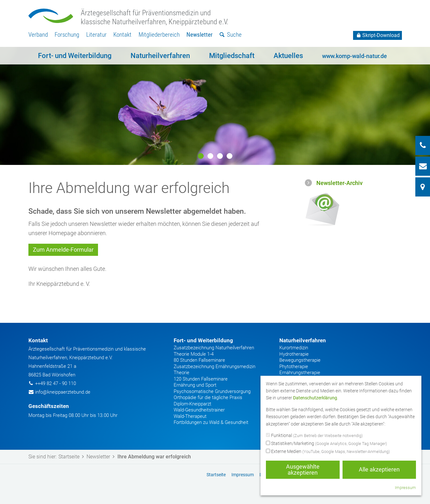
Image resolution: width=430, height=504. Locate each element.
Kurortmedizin (294, 348)
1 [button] (201, 156)
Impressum (405, 488)
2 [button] (210, 156)
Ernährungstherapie (300, 373)
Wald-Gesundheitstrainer (199, 410)
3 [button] (220, 156)
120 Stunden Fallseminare (201, 379)
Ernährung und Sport (195, 385)
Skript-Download (377, 35)
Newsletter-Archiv (339, 183)
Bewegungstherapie (300, 360)
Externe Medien (328, 452)
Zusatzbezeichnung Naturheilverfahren (214, 348)
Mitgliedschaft (232, 56)
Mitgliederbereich (159, 35)
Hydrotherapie (294, 354)
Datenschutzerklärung (315, 398)
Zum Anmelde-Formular (63, 250)
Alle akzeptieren (379, 469)
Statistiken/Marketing (326, 444)
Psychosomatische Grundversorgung (212, 391)
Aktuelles (288, 56)
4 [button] (230, 156)
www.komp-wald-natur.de (355, 56)
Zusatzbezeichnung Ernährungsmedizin (215, 367)
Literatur (96, 35)
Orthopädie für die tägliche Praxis (208, 397)
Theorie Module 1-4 (194, 354)
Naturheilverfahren (160, 56)
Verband (38, 35)
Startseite (72, 457)
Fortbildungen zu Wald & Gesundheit (211, 422)
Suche (231, 35)
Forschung (67, 35)
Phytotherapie (294, 367)
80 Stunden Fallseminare (199, 360)
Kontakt (122, 35)
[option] (215, 106)
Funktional (314, 436)
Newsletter (200, 35)
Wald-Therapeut (190, 416)
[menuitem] (38, 35)
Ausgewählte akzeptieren (303, 470)
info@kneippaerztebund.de (63, 392)
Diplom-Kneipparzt (192, 404)
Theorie (181, 373)
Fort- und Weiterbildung (75, 56)
